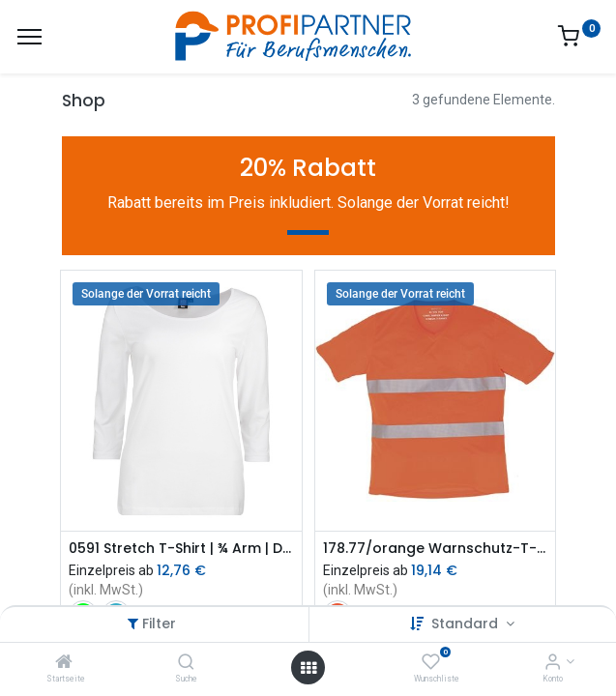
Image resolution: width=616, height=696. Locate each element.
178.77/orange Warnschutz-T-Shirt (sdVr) (436, 549)
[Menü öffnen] (308, 668)
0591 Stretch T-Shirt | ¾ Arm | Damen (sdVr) (181, 549)
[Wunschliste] (431, 663)
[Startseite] (64, 663)
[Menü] (29, 37)
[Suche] (186, 663)
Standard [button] (467, 623)
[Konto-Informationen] (553, 663)
